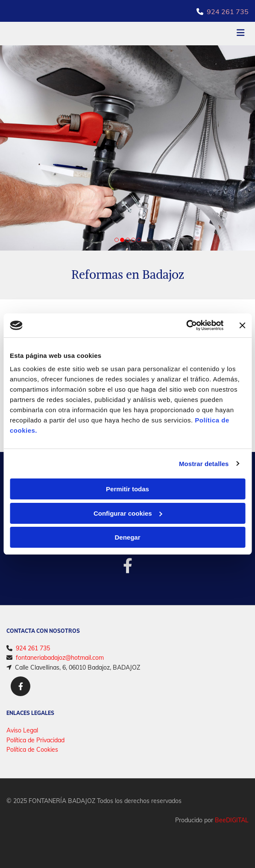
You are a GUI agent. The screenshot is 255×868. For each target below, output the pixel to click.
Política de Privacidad (35, 740)
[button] (208, 34)
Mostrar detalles (204, 464)
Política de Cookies (32, 750)
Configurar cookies (128, 513)
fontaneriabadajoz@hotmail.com (60, 658)
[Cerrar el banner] (242, 325)
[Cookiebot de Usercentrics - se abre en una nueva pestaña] (186, 325)
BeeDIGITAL (232, 820)
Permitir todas (127, 489)
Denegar (127, 537)
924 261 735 (228, 12)
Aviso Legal (22, 730)
